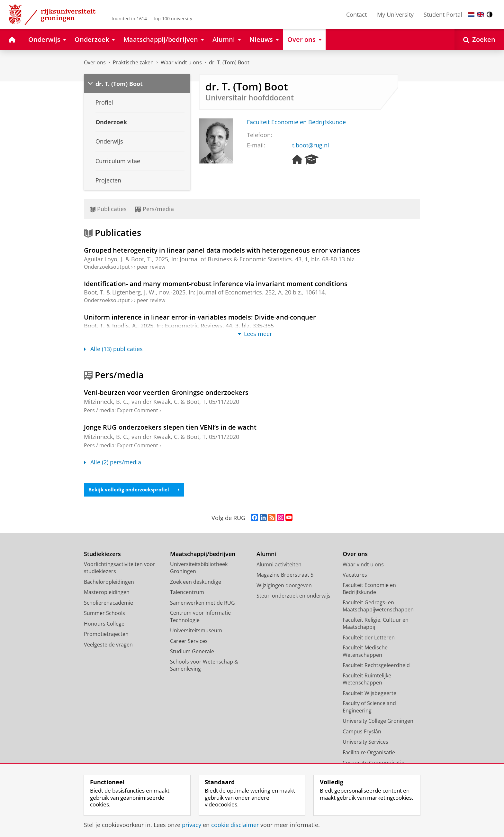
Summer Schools (104, 614)
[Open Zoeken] (479, 40)
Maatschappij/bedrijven (203, 555)
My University (395, 14)
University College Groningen (378, 721)
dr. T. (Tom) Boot (229, 62)
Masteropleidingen (107, 593)
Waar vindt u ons (181, 62)
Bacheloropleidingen (109, 582)
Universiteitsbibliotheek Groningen (199, 568)
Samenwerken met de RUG (203, 603)
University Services (365, 742)
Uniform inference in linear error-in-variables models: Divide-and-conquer (200, 317)
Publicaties (108, 209)
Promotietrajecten (106, 635)
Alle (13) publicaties (113, 349)
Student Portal (443, 14)
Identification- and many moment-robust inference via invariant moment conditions (216, 284)
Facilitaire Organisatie (369, 753)
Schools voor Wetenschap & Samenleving (204, 666)
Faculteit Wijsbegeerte (369, 694)
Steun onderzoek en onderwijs (293, 596)
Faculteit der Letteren (369, 638)
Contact (356, 14)
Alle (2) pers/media (113, 462)
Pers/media (155, 209)
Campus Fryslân (362, 732)
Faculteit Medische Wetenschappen (365, 652)
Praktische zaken (133, 62)
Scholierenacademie (108, 603)
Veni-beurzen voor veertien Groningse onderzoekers (166, 392)
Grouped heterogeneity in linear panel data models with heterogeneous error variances (222, 250)
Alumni (266, 555)
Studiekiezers (102, 555)
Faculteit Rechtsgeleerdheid (376, 666)
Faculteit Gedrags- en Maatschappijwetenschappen (378, 607)
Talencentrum (187, 593)
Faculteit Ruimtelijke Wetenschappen (367, 680)
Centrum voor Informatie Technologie (200, 617)
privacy (192, 825)
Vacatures (355, 575)
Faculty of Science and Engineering (369, 707)
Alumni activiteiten (279, 565)
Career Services (189, 642)
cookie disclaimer (235, 825)
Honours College (104, 624)
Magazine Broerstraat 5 (285, 575)
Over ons (95, 62)
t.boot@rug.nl (311, 145)
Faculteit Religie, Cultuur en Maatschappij (376, 624)
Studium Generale (192, 652)
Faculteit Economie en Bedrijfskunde (296, 122)
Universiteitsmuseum (196, 631)
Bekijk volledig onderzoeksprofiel (136, 490)
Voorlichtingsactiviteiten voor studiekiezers (120, 568)
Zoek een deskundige (196, 582)
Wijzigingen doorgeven (284, 586)
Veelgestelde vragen (108, 645)
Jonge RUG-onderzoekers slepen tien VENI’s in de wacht (170, 427)
